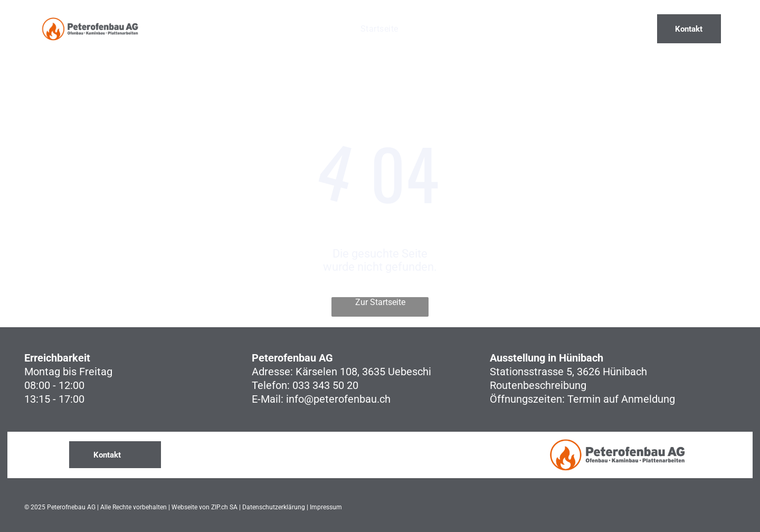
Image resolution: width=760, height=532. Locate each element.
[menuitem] (379, 29)
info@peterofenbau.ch (338, 399)
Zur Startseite (380, 302)
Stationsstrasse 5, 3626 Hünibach (568, 372)
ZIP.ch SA (224, 507)
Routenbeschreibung (538, 385)
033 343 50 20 (325, 385)
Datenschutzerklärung (274, 507)
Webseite (184, 507)
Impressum (326, 507)
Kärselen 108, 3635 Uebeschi (363, 372)
